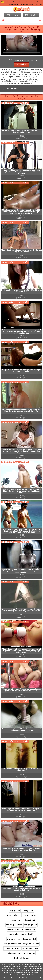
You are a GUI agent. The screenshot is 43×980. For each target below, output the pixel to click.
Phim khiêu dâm (30, 965)
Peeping (13, 88)
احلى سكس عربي (18, 975)
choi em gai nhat (14, 920)
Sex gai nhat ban (33, 969)
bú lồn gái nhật (28, 911)
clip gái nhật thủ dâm (12, 948)
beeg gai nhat (15, 911)
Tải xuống (21, 65)
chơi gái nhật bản (27, 934)
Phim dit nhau (37, 967)
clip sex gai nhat (29, 953)
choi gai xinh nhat (29, 939)
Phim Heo (21, 965)
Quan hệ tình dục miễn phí (12, 978)
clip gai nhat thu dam (31, 944)
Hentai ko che (17, 967)
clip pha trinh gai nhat (30, 948)
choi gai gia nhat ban (15, 929)
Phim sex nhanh (27, 967)
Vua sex (5, 965)
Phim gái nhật (12, 971)
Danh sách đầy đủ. (21, 958)
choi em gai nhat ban (14, 925)
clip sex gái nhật (14, 953)
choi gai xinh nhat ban (12, 944)
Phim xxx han (31, 971)
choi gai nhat (30, 929)
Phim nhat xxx (21, 971)
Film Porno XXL (13, 965)
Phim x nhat (23, 969)
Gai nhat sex (29, 972)
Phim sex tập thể (36, 2)
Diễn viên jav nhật (13, 5)
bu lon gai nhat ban (14, 915)
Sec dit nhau (8, 967)
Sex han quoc (6, 969)
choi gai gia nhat (31, 925)
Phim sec (38, 971)
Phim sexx (38, 5)
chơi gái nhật (14, 934)
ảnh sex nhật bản (23, 2)
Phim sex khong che (9, 972)
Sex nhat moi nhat (27, 5)
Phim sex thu (11, 2)
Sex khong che (20, 972)
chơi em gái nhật (29, 920)
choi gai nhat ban (14, 939)
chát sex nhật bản (30, 915)
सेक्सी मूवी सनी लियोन (29, 975)
